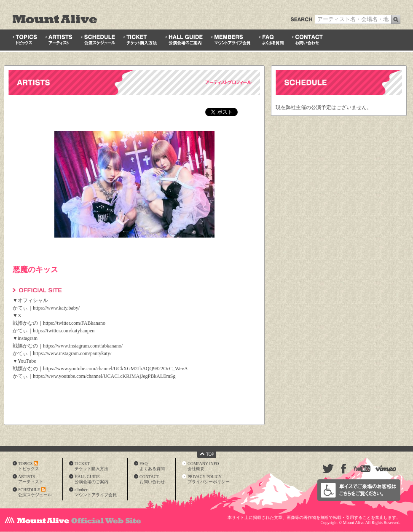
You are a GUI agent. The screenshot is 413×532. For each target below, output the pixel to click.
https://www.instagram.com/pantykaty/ (72, 353)
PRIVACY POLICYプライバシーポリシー (209, 479)
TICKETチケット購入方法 (91, 466)
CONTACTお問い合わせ (152, 479)
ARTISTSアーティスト (31, 479)
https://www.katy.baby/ (56, 308)
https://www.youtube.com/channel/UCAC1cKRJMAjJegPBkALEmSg (104, 376)
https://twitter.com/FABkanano (74, 323)
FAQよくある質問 (152, 466)
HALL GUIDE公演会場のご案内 (91, 479)
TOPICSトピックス (29, 466)
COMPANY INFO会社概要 (203, 466)
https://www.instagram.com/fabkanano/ (83, 346)
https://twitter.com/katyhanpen (64, 331)
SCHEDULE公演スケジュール (35, 492)
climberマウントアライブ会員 (96, 492)
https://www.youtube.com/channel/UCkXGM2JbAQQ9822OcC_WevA (115, 369)
